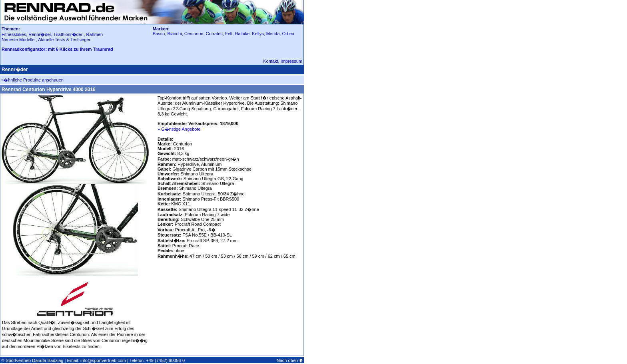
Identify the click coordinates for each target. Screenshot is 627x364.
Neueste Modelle (19, 40)
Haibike (242, 34)
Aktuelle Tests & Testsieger (64, 40)
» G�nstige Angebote (179, 129)
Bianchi (175, 34)
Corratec (214, 34)
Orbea (288, 34)
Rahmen (95, 34)
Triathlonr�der (68, 34)
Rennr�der (40, 34)
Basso (159, 34)
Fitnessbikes (14, 34)
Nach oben (287, 360)
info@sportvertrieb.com (103, 360)
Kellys (258, 34)
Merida (273, 34)
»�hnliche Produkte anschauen (32, 80)
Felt (229, 34)
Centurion (194, 34)
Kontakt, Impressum (283, 61)
